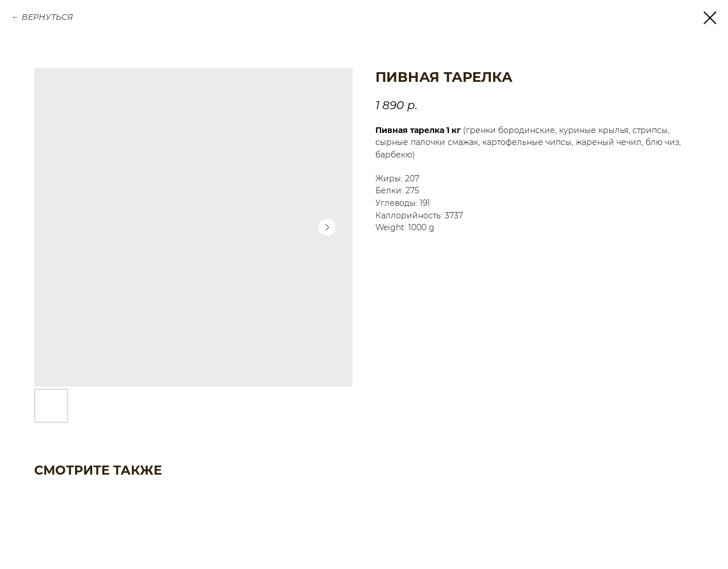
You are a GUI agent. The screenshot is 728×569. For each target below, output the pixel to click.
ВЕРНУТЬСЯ (47, 17)
